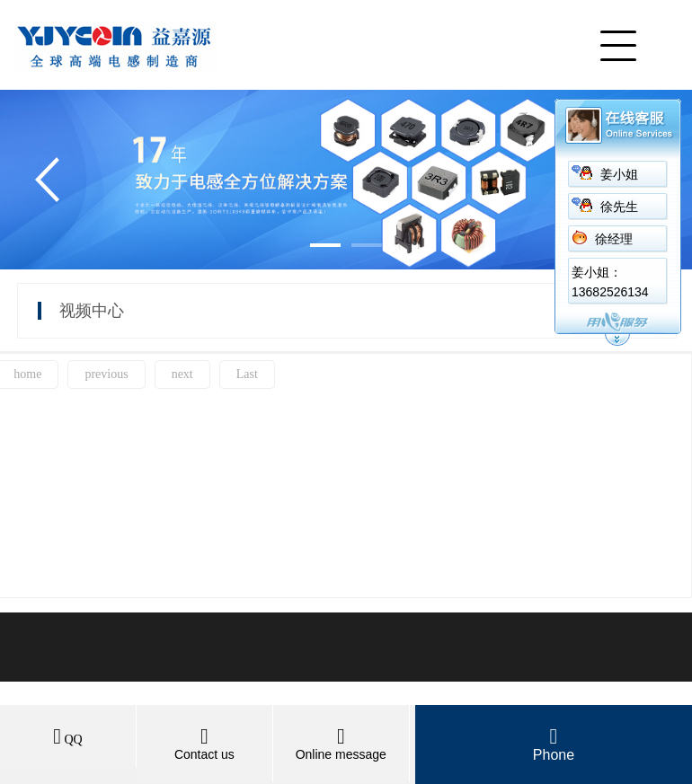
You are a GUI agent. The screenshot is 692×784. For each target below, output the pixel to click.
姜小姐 (619, 175)
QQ (68, 740)
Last (247, 374)
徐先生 (619, 207)
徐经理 (614, 239)
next (182, 374)
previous (106, 374)
